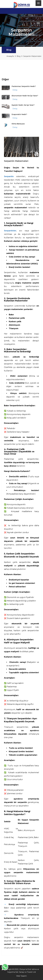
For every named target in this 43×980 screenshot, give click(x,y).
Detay (15, 90)
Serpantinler (10, 231)
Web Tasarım (21, 976)
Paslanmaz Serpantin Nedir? (24, 86)
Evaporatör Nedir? (19, 114)
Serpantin (9, 176)
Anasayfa (10, 56)
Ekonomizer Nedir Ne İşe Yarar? (25, 96)
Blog (9, 50)
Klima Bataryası (18, 124)
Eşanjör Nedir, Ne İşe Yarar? (23, 105)
